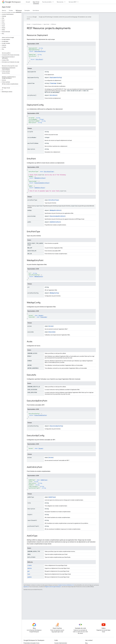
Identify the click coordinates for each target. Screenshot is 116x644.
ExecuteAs (44, 317)
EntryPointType (49, 172)
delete (30, 568)
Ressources (60, 2)
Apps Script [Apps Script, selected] (36, 2)
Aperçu (4, 10)
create (30, 565)
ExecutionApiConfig (41, 415)
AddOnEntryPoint (40, 188)
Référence (54, 24)
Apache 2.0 (26, 587)
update (30, 577)
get (29, 571)
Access (41, 315)
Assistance (36, 10)
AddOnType (44, 480)
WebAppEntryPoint (40, 178)
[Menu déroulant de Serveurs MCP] (78, 2)
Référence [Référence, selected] (19, 10)
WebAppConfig (39, 276)
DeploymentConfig (40, 51)
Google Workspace (37, 24)
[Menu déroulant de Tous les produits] (53, 2)
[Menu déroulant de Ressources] (65, 2)
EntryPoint (39, 59)
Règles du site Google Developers (53, 587)
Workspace (13, 2)
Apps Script (6, 7)
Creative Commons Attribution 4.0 (66, 585)
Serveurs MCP (73, 2)
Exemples (27, 10)
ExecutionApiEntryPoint (42, 183)
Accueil (28, 2)
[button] (11, 14)
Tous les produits (47, 2)
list (29, 574)
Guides (11, 10)
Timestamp (53, 83)
